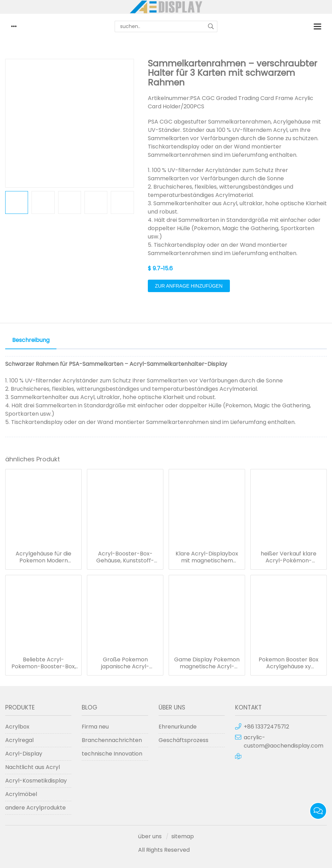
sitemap (183, 836)
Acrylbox (17, 727)
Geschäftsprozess (183, 740)
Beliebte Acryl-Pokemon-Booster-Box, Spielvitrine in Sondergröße (44, 663)
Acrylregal (19, 740)
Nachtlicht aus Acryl (33, 767)
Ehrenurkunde (178, 727)
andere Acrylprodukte (35, 808)
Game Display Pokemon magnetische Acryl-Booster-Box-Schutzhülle (207, 663)
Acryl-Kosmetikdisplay (36, 781)
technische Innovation (112, 754)
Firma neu (95, 727)
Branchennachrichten (112, 740)
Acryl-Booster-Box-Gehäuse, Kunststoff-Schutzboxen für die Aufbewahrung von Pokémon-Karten (125, 557)
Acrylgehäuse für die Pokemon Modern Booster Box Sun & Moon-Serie (43, 557)
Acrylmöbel (21, 794)
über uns (150, 836)
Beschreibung (31, 340)
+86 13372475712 (266, 727)
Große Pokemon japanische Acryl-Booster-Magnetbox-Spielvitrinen (125, 663)
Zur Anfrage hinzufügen (189, 286)
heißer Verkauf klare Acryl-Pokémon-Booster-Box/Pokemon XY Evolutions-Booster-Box (289, 557)
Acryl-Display (24, 754)
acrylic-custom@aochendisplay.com (284, 742)
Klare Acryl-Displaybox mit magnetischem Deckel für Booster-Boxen (207, 557)
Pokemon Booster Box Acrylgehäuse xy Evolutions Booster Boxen (289, 663)
